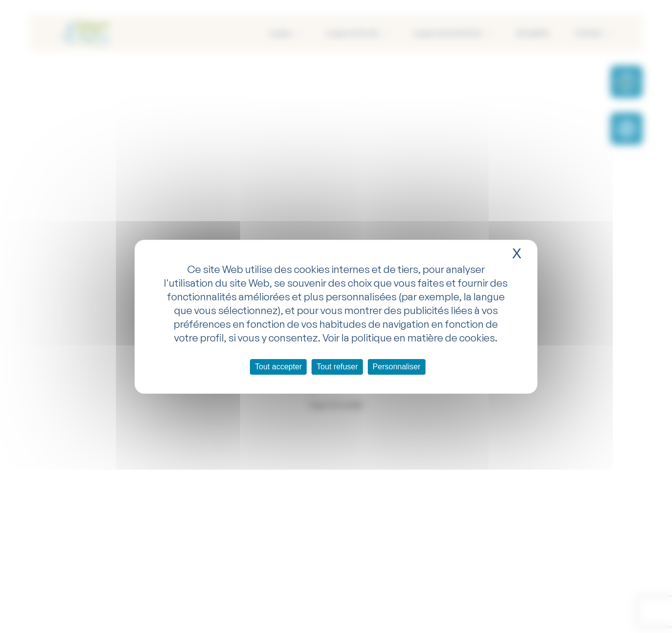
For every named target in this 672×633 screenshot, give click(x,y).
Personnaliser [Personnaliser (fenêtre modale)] (397, 367)
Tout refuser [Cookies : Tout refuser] (337, 367)
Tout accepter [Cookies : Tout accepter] (278, 367)
